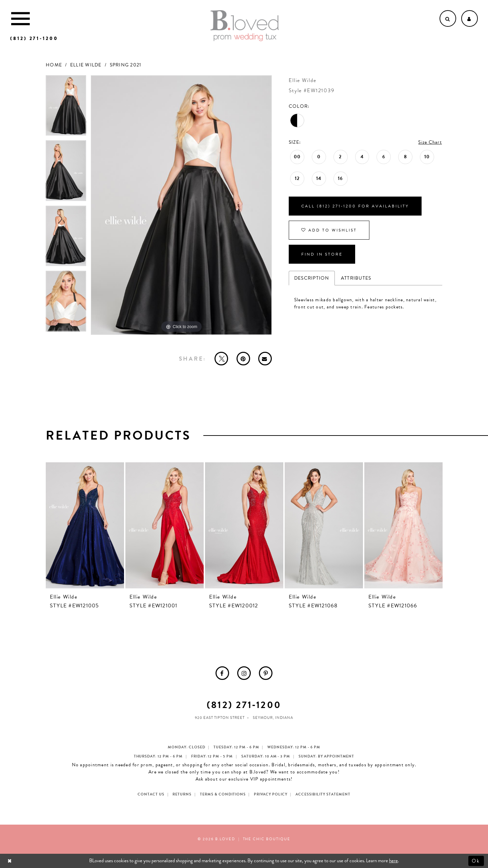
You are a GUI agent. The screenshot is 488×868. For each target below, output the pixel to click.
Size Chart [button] (430, 142)
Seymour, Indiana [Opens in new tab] (273, 718)
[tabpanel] (66, 108)
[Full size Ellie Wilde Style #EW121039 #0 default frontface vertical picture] (181, 205)
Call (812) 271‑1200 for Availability (355, 206)
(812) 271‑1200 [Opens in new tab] (244, 705)
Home (54, 65)
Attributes (356, 278)
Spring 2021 (126, 65)
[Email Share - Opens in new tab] (265, 359)
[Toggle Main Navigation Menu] (21, 18)
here (393, 861)
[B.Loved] (245, 26)
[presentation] (85, 525)
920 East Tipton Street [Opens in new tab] (220, 718)
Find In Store (322, 254)
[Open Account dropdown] (470, 18)
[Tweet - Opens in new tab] (221, 359)
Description (312, 278)
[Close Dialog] (10, 861)
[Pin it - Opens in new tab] (243, 359)
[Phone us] (34, 38)
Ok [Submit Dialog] (476, 861)
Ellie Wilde (86, 65)
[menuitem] (222, 673)
